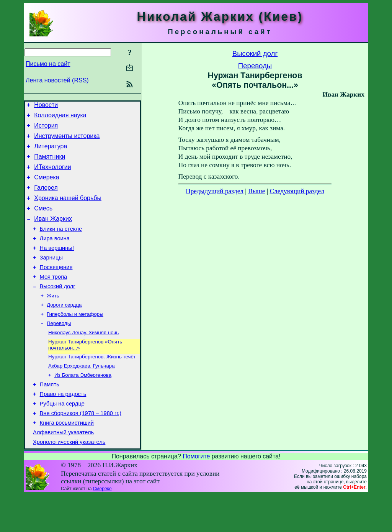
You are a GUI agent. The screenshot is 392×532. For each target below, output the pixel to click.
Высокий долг (58, 308)
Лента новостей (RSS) (57, 80)
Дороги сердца (64, 328)
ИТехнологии (52, 175)
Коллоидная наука (60, 117)
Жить (53, 318)
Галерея (46, 198)
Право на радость (63, 425)
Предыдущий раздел (215, 191)
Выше (256, 191)
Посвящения (56, 287)
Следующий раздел (297, 191)
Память (50, 414)
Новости (46, 106)
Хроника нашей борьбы (68, 209)
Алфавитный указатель (63, 468)
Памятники (50, 163)
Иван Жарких (53, 232)
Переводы (59, 348)
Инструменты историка (67, 140)
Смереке (102, 525)
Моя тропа (54, 297)
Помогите (196, 493)
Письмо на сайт (48, 64)
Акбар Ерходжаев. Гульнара (82, 394)
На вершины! (57, 265)
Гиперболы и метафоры (75, 338)
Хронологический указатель (69, 479)
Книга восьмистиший (67, 457)
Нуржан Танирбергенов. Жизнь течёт (92, 384)
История (46, 129)
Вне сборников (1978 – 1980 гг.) (81, 447)
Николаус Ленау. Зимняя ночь (83, 358)
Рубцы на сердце (62, 436)
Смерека (47, 186)
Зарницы (51, 276)
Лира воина (55, 255)
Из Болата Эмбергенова (83, 404)
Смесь (43, 221)
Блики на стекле (61, 244)
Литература (51, 152)
